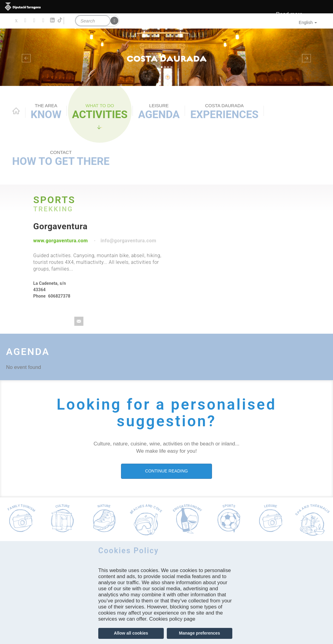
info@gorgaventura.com (128, 241)
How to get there (61, 158)
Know (46, 112)
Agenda (159, 112)
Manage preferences (199, 633)
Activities (100, 112)
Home (16, 111)
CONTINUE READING (167, 471)
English (308, 22)
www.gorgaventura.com (61, 241)
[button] (25, 57)
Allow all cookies (131, 633)
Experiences (224, 112)
